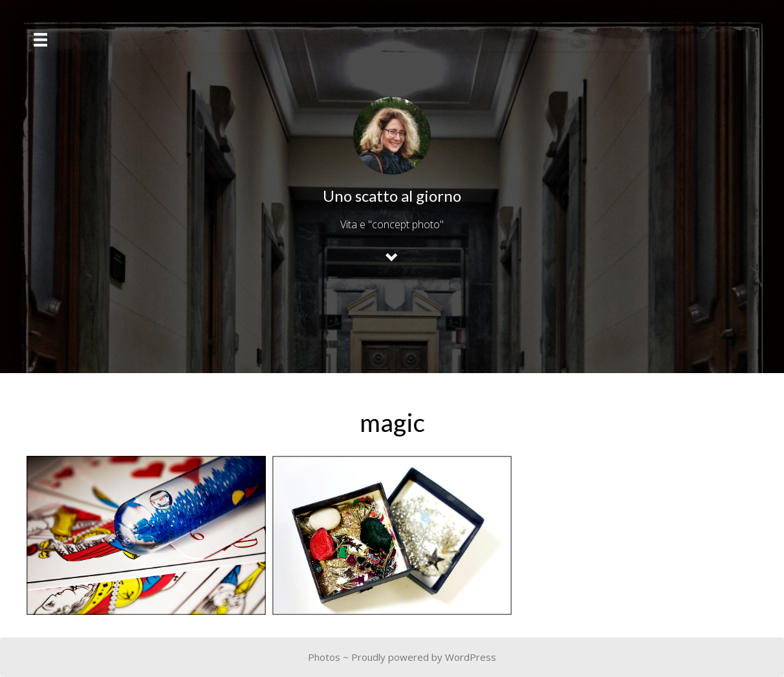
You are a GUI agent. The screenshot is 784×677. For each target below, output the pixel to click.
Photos (324, 657)
